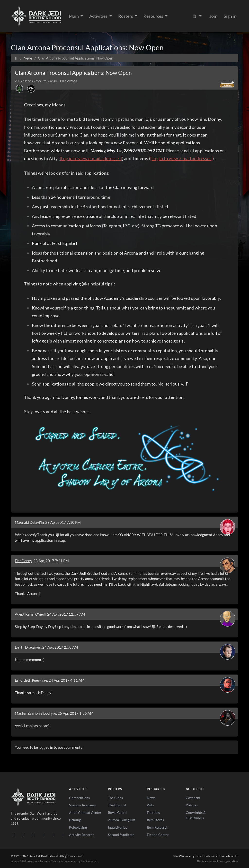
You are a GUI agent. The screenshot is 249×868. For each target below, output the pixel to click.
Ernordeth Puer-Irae (31, 680)
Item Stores (155, 820)
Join (213, 16)
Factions (153, 812)
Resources (154, 16)
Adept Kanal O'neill (30, 614)
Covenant (193, 798)
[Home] (16, 58)
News (151, 798)
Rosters (126, 16)
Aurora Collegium (122, 820)
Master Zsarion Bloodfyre (36, 713)
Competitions (79, 798)
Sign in (230, 16)
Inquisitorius (118, 827)
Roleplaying (78, 827)
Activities (99, 16)
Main (74, 16)
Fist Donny (23, 561)
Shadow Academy (82, 805)
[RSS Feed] (64, 834)
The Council (117, 805)
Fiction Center (158, 835)
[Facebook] (34, 834)
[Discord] (14, 834)
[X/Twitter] (54, 834)
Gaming (75, 820)
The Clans (115, 798)
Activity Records (82, 835)
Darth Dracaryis (28, 647)
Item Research (158, 827)
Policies (192, 805)
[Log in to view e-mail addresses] (91, 158)
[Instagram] (44, 834)
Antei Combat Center (85, 812)
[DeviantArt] (24, 834)
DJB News (227, 85)
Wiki (150, 805)
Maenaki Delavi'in (29, 522)
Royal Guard (117, 812)
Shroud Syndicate (121, 835)
